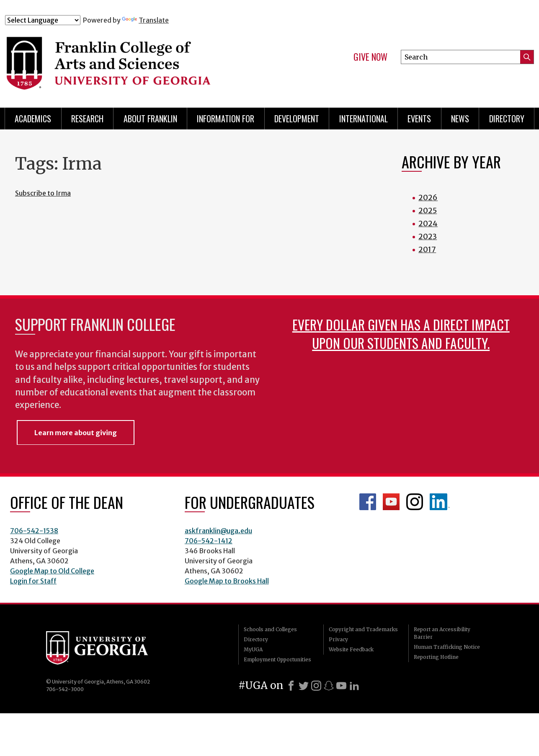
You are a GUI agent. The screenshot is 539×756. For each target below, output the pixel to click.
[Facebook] (291, 686)
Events (419, 119)
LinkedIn (440, 502)
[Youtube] (341, 686)
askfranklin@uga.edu (218, 531)
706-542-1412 (209, 541)
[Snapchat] (329, 686)
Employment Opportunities (277, 659)
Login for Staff (33, 581)
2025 (428, 210)
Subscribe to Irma (43, 193)
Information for (226, 119)
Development (297, 119)
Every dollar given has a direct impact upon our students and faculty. (401, 334)
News (460, 119)
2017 (427, 249)
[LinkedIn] (354, 686)
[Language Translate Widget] (43, 20)
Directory (507, 119)
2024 (428, 223)
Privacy (338, 639)
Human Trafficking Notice (447, 647)
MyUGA (253, 649)
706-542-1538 (34, 531)
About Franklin (150, 119)
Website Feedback (351, 649)
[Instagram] (316, 686)
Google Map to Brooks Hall (227, 581)
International (364, 119)
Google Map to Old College (52, 571)
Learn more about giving (76, 433)
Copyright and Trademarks (363, 629)
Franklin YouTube (391, 502)
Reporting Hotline (436, 657)
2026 (428, 197)
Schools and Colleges (270, 629)
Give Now (370, 57)
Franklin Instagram (415, 502)
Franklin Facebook (368, 502)
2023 (428, 236)
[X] (304, 686)
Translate (145, 20)
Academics (33, 119)
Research (87, 119)
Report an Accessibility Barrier (442, 633)
